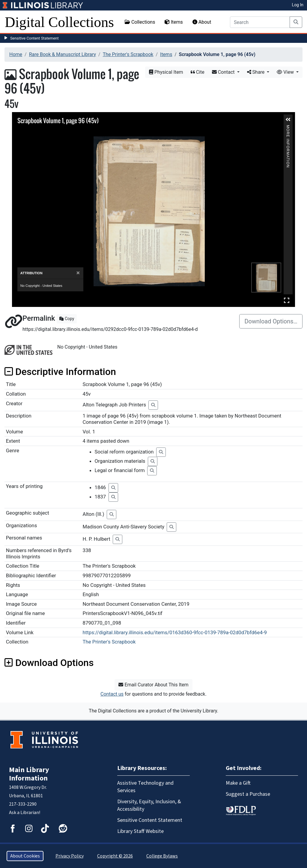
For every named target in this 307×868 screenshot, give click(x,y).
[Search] (260, 22)
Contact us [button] (112, 694)
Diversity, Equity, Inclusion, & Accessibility (149, 805)
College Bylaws (162, 856)
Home (16, 54)
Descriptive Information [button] (60, 372)
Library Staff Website (140, 831)
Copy (67, 319)
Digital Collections (59, 22)
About (202, 22)
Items (174, 22)
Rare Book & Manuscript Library (63, 54)
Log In (298, 5)
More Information (288, 128)
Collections (140, 22)
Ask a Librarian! (25, 813)
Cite (198, 72)
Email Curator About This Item (153, 685)
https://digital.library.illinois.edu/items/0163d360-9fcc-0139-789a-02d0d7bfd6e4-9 (175, 632)
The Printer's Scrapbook (128, 54)
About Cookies (25, 856)
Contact (224, 72)
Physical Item (166, 72)
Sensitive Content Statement (34, 38)
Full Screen (287, 300)
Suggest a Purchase (248, 794)
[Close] (78, 273)
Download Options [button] (49, 663)
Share (256, 72)
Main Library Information (29, 774)
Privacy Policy (70, 856)
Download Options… (271, 321)
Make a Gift (238, 783)
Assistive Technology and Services (145, 787)
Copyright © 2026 (115, 856)
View (286, 72)
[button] (288, 120)
